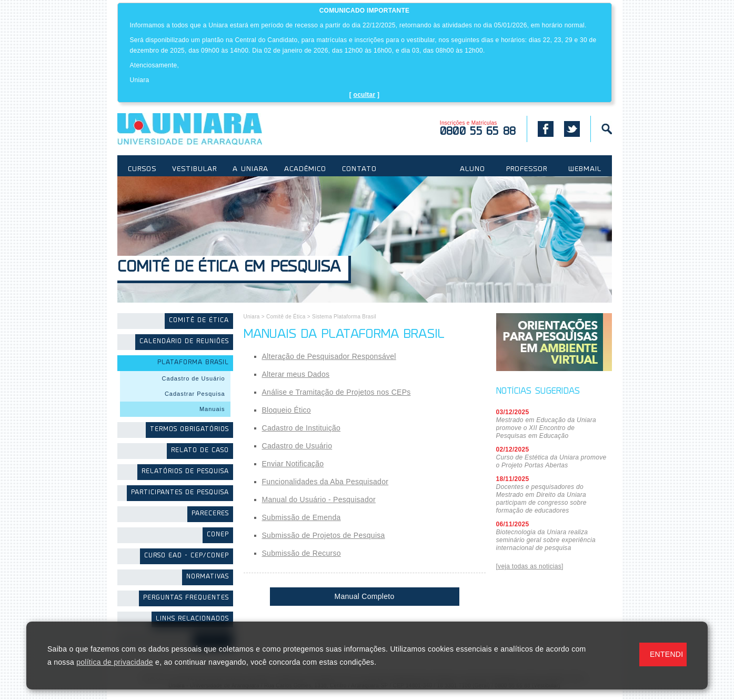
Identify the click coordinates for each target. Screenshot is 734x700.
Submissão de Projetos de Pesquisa (324, 535)
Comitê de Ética (199, 321)
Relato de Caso (200, 451)
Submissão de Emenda (301, 517)
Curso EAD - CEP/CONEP (187, 556)
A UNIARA (250, 169)
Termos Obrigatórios (189, 430)
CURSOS (142, 169)
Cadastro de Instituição (301, 428)
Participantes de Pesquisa (180, 493)
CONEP (218, 535)
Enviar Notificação (293, 464)
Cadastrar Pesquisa (195, 394)
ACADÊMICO (305, 169)
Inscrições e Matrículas (478, 129)
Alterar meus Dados (296, 374)
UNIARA (205, 129)
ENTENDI (666, 654)
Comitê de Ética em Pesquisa (229, 268)
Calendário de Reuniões (184, 342)
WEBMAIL (585, 169)
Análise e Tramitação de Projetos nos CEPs (336, 392)
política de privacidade (115, 662)
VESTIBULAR (194, 169)
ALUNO (472, 169)
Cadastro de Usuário (194, 378)
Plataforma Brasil (193, 363)
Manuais (212, 409)
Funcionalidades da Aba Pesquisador (325, 482)
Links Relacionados (192, 619)
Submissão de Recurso (301, 553)
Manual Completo (365, 596)
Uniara (252, 317)
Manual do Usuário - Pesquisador (319, 499)
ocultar (365, 95)
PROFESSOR (527, 169)
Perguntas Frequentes (186, 598)
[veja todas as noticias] (530, 566)
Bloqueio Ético (286, 410)
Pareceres (210, 514)
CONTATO (359, 169)
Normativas (208, 577)
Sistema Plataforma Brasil (344, 317)
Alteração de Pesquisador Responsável (329, 356)
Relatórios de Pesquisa (185, 472)
